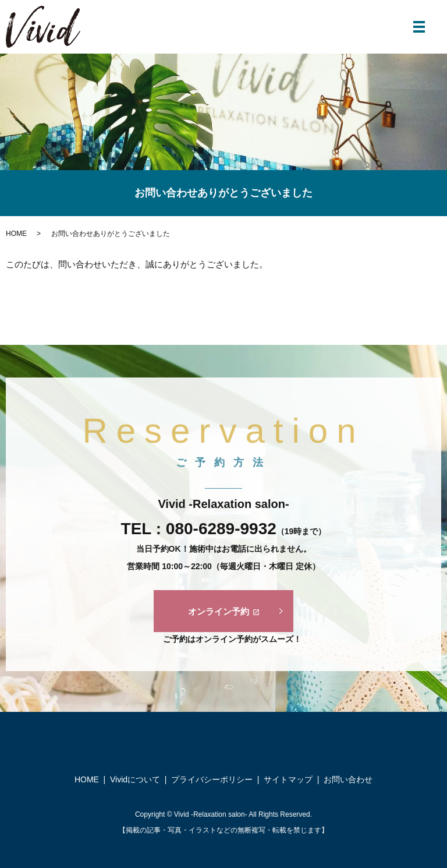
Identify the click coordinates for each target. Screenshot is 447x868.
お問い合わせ (348, 779)
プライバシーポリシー (212, 779)
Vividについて (135, 779)
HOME (16, 234)
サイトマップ (288, 779)
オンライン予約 (224, 611)
